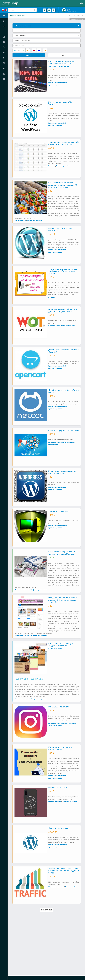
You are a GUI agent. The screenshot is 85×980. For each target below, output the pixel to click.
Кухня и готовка (20, 220)
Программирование (56, 82)
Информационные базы (39, 590)
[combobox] (47, 36)
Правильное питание (34, 220)
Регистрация (71, 11)
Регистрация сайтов (63, 166)
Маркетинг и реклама (56, 442)
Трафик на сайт (70, 887)
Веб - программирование (38, 636)
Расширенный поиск (22, 26)
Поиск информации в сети (66, 325)
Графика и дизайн (55, 802)
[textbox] (19, 45)
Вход (69, 9)
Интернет (52, 166)
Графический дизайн (69, 802)
